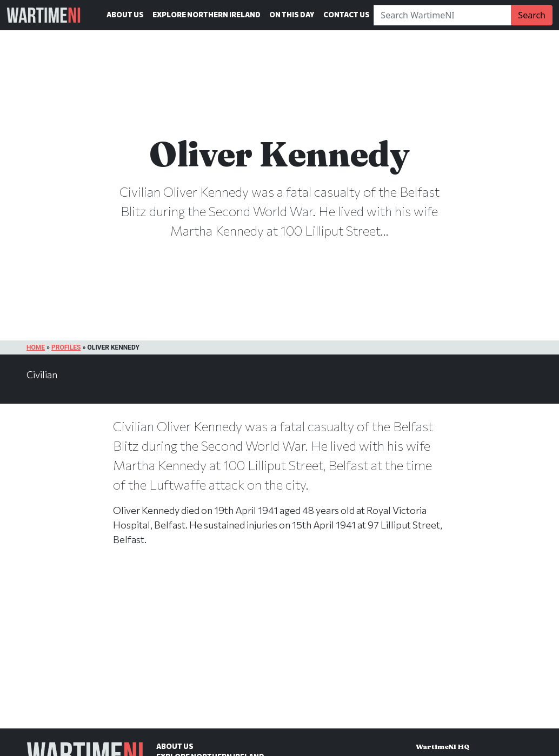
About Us (125, 15)
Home (36, 347)
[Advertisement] (279, 648)
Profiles (66, 347)
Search (532, 15)
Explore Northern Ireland (207, 15)
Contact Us (347, 15)
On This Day (292, 15)
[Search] (442, 15)
